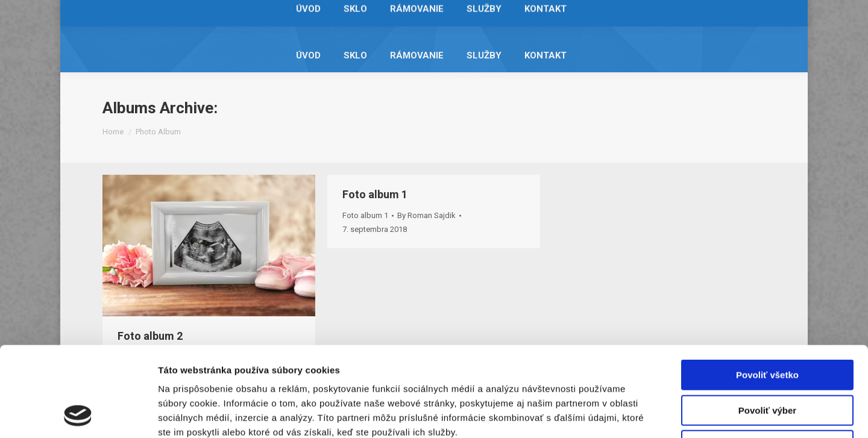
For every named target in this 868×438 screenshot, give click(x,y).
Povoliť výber (767, 326)
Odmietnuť (767, 361)
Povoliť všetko (767, 291)
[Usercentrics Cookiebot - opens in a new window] (78, 415)
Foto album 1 (375, 194)
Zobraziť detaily (630, 414)
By (426, 215)
